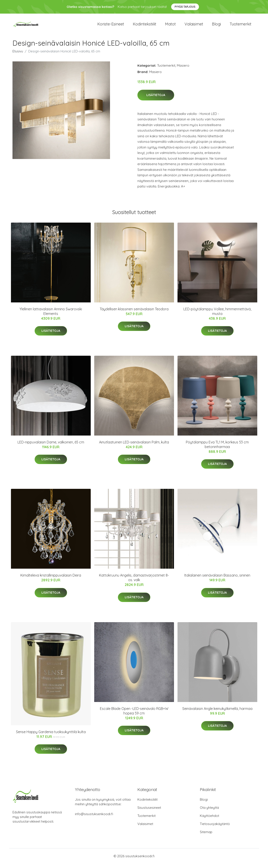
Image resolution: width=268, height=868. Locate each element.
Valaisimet (194, 26)
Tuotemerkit (240, 26)
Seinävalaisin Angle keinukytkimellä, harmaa (217, 713)
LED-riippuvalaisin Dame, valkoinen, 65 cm (51, 447)
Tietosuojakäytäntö (215, 828)
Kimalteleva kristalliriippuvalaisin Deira (51, 580)
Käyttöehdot (209, 820)
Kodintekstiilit (145, 26)
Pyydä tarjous (185, 7)
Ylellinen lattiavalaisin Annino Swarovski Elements (51, 316)
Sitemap (206, 836)
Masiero (183, 70)
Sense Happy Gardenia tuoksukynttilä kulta (51, 736)
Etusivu (18, 56)
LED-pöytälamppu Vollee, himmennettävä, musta (217, 316)
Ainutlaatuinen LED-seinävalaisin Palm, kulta (134, 447)
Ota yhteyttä (209, 812)
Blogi (216, 26)
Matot (170, 26)
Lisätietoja (156, 99)
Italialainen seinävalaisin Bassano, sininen (217, 580)
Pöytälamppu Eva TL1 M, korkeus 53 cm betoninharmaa (217, 449)
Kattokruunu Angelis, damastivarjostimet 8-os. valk (134, 582)
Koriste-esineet (111, 26)
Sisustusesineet (149, 812)
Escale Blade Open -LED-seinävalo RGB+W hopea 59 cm (134, 715)
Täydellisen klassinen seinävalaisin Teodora (134, 313)
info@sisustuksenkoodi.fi (94, 818)
